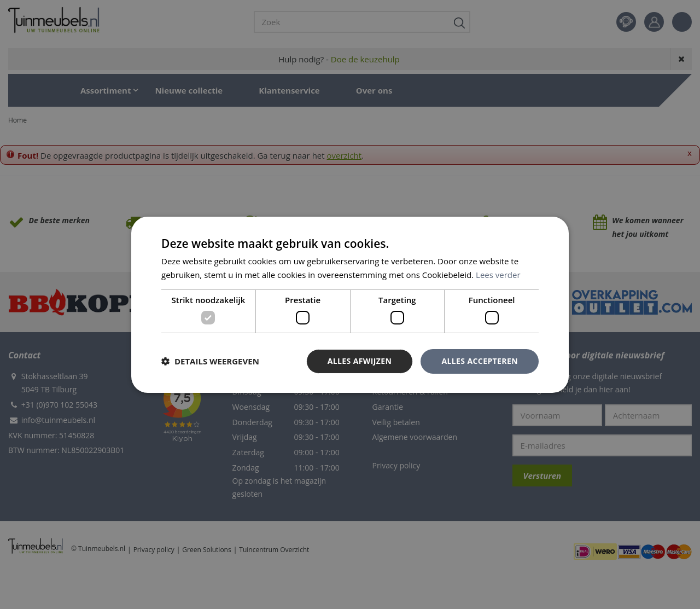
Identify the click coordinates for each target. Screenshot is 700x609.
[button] (210, 361)
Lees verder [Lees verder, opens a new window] (498, 275)
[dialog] (350, 304)
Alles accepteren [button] (480, 361)
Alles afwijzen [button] (360, 361)
